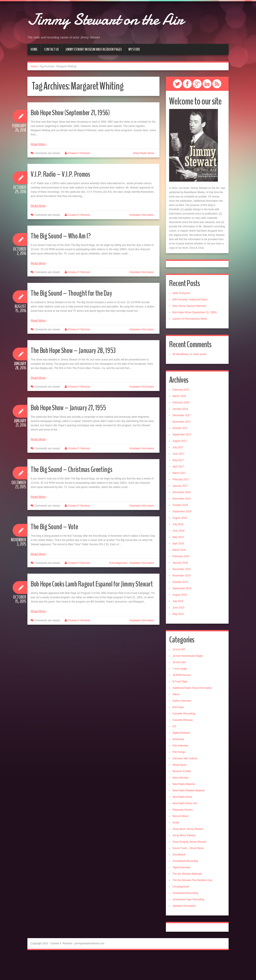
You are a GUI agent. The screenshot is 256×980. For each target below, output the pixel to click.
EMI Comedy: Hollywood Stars (190, 323)
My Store (134, 73)
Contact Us (51, 73)
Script (176, 846)
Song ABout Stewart (184, 859)
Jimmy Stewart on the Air (121, 29)
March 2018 (179, 420)
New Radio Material (184, 808)
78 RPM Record (182, 699)
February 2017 (181, 503)
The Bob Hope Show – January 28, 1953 (83, 373)
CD (174, 750)
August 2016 (180, 541)
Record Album (181, 840)
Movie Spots (180, 788)
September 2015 (182, 612)
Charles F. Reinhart (79, 177)
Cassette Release (183, 743)
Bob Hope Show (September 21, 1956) (81, 136)
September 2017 (182, 458)
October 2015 (180, 605)
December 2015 (182, 593)
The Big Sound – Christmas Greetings (80, 492)
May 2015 (178, 638)
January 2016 (180, 586)
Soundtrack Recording (185, 884)
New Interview (181, 801)
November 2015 (182, 599)
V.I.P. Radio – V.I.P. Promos (67, 197)
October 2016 (180, 529)
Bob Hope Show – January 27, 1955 (78, 431)
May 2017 (178, 484)
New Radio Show (144, 177)
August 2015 (180, 618)
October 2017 (180, 452)
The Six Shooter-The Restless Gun (192, 904)
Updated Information (142, 238)
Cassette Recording (184, 737)
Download (178, 763)
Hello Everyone (181, 317)
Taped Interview (182, 891)
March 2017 (179, 497)
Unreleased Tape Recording (188, 923)
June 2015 (179, 631)
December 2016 (182, 516)
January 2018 (180, 432)
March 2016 (179, 573)
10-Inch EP (179, 673)
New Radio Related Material (188, 814)
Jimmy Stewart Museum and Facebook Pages (94, 73)
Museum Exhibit (182, 795)
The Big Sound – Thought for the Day (80, 316)
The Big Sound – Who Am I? (67, 259)
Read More (38, 168)
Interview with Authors (185, 782)
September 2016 (182, 535)
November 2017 (182, 445)
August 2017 (180, 464)
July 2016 (178, 548)
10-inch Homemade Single (188, 679)
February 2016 (181, 580)
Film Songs (179, 776)
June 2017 (179, 477)
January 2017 (180, 509)
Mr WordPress (181, 378)
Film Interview (180, 769)
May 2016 (178, 561)
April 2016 (178, 567)
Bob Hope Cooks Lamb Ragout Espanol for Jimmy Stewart (88, 612)
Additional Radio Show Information (192, 711)
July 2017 (178, 471)
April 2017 (178, 490)
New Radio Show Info (185, 827)
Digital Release (181, 756)
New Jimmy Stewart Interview (189, 329)
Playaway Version (183, 833)
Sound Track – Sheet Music (188, 872)
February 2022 (181, 413)
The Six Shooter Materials (187, 897)
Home (34, 73)
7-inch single (180, 692)
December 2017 (182, 439)
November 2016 (182, 522)
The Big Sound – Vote (60, 550)
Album (176, 718)
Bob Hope (178, 731)
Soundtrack (179, 878)
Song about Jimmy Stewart (188, 852)
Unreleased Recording (185, 917)
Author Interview (182, 724)
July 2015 (178, 625)
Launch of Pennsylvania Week (190, 342)
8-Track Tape (180, 705)
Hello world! (200, 378)
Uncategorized (119, 586)
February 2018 (181, 426)
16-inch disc (179, 686)
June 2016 (179, 554)
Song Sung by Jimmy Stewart (189, 865)
